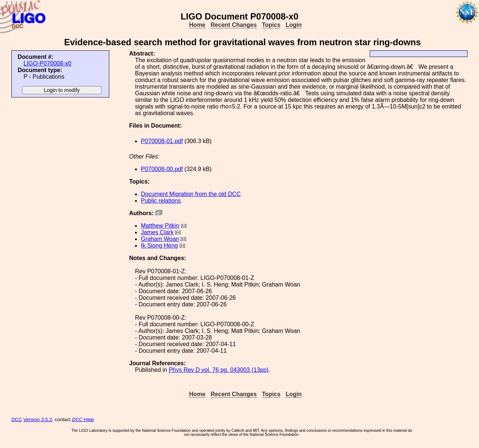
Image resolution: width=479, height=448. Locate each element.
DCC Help (83, 419)
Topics (271, 25)
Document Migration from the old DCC (191, 194)
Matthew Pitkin (160, 226)
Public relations (161, 201)
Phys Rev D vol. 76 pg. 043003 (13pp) (219, 370)
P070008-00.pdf (162, 169)
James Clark (157, 232)
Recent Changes (234, 25)
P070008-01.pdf (162, 141)
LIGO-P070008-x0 (47, 63)
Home (197, 25)
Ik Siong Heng (159, 246)
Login (294, 25)
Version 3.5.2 (38, 419)
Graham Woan (160, 239)
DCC (17, 419)
